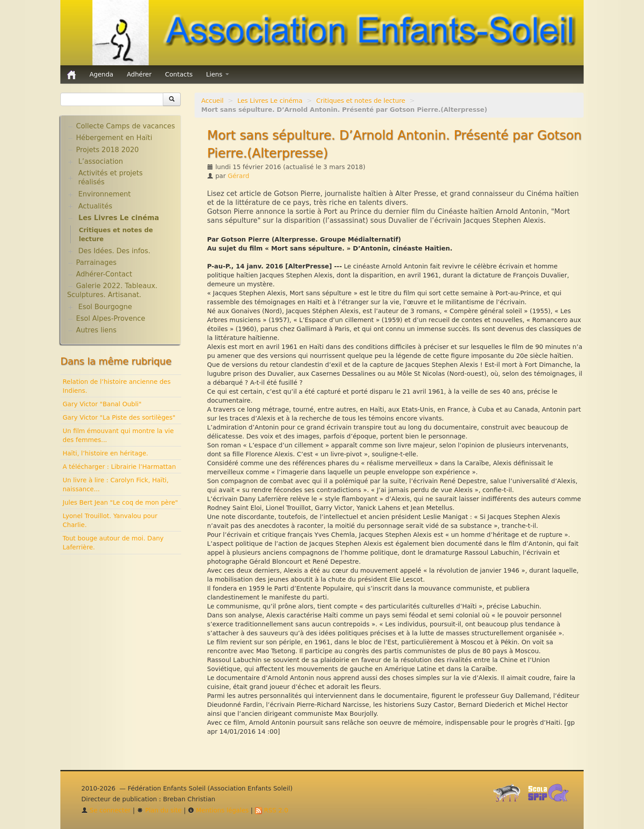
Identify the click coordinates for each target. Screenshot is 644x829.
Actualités (95, 206)
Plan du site (159, 810)
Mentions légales (218, 810)
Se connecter (106, 810)
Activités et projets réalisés (110, 178)
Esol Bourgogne (105, 307)
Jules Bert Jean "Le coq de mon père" (120, 502)
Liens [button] (218, 74)
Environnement (105, 194)
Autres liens (96, 330)
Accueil (212, 101)
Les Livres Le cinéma (270, 101)
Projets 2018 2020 (107, 150)
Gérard (238, 176)
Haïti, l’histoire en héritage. (105, 453)
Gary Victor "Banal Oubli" (102, 404)
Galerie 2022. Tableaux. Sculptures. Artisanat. (112, 290)
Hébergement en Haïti (114, 138)
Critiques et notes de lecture (361, 101)
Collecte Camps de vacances (125, 126)
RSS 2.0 (272, 810)
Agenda (101, 74)
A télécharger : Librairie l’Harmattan (119, 467)
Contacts (179, 74)
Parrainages (96, 263)
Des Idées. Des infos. (114, 251)
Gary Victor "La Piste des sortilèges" (119, 417)
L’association (101, 162)
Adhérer (139, 74)
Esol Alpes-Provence (111, 319)
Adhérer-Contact (104, 274)
